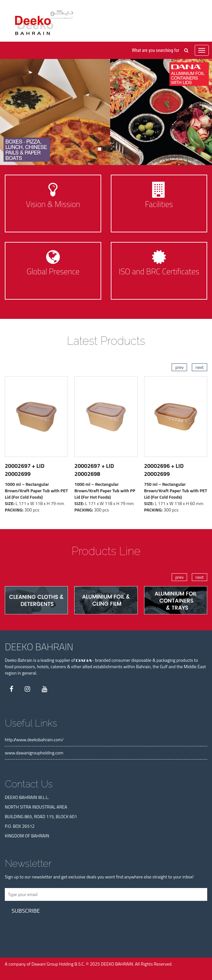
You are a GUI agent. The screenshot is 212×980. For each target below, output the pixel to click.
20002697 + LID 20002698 (94, 470)
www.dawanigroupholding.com (34, 753)
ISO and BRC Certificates (159, 271)
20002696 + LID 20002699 (164, 470)
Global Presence (53, 271)
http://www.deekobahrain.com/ (34, 739)
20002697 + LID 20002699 (25, 470)
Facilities (159, 204)
